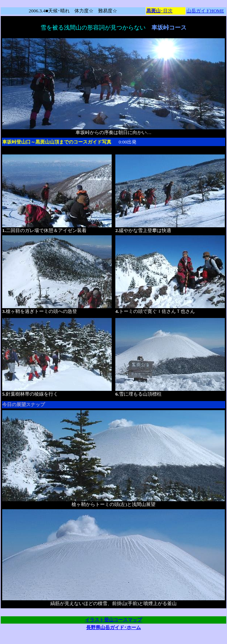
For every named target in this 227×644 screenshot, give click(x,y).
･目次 (159, 11)
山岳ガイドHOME (205, 11)
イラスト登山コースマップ (113, 620)
